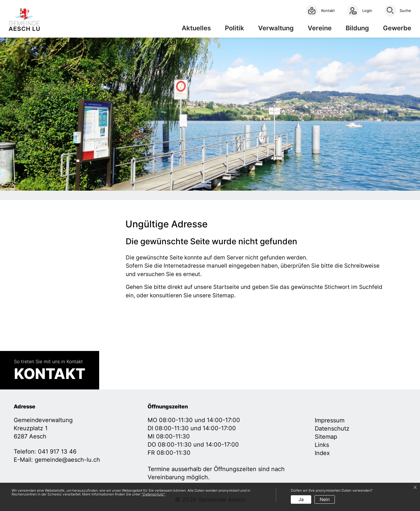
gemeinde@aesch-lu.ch (67, 460)
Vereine (320, 28)
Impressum (330, 420)
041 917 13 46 (57, 452)
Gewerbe (397, 28)
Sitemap (326, 437)
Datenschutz (332, 429)
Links (322, 445)
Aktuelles (196, 28)
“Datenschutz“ (153, 494)
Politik (235, 28)
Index (322, 453)
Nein (325, 499)
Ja (301, 499)
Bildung (357, 28)
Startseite (226, 287)
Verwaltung (276, 28)
